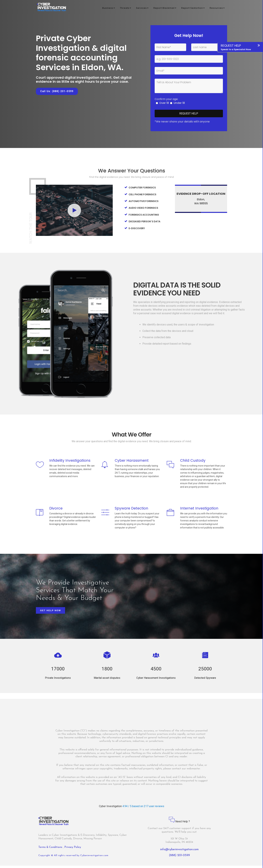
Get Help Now (50, 613)
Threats (125, 8)
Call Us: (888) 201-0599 (57, 91)
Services (142, 8)
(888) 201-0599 (179, 858)
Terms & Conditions (51, 850)
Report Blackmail (165, 8)
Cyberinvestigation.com (94, 858)
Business (109, 8)
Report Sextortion (193, 8)
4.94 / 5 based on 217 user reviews (143, 809)
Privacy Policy (73, 850)
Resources (217, 8)
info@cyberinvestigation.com (179, 852)
